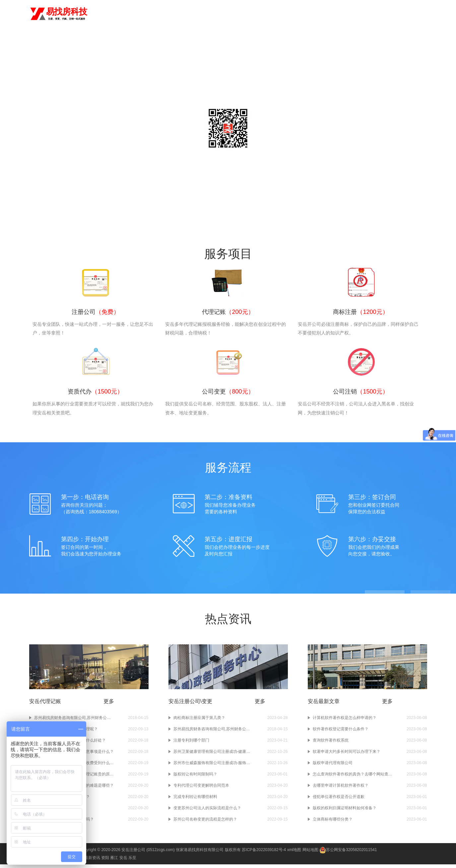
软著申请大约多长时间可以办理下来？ (347, 755)
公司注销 (349, 14)
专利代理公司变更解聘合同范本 (201, 789)
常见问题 (311, 41)
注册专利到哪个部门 (191, 744)
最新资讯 (92, 861)
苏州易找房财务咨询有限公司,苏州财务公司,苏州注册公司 (213, 733)
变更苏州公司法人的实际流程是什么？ (207, 812)
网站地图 (310, 853)
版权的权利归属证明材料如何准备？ (345, 812)
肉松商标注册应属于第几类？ (199, 721)
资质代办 (302, 14)
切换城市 (115, 13)
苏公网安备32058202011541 (348, 853)
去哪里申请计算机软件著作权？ (341, 789)
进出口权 (373, 14)
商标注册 (278, 14)
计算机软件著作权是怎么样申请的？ (345, 721)
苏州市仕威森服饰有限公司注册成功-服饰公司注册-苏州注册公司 (213, 766)
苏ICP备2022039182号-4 (264, 853)
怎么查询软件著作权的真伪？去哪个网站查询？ (353, 778)
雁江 (114, 861)
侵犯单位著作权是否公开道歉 (339, 800)
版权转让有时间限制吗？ (195, 778)
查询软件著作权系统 (331, 744)
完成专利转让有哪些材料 (195, 800)
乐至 (132, 861)
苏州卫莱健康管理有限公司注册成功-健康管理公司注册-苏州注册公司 (213, 755)
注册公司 (230, 14)
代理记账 (254, 14)
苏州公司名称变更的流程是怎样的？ (205, 823)
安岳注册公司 (133, 853)
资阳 (105, 861)
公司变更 (325, 14)
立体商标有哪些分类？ (333, 823)
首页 (211, 14)
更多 (109, 705)
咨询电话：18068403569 (228, 163)
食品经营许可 (402, 14)
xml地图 (294, 853)
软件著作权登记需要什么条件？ (341, 733)
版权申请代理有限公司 (333, 766)
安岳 (96, 13)
